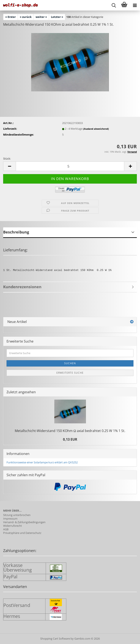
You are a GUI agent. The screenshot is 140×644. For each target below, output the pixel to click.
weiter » (41, 17)
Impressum (10, 519)
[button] (9, 166)
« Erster (11, 17)
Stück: (7, 159)
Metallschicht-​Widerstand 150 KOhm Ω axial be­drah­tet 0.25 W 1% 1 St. (70, 431)
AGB (6, 529)
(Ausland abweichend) (96, 129)
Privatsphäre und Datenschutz (22, 533)
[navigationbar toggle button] (135, 5)
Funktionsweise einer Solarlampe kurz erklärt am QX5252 (42, 462)
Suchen (70, 363)
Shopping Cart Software (55, 639)
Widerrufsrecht (13, 526)
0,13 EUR (70, 439)
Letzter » (57, 17)
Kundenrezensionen (22, 287)
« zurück (26, 17)
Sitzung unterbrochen (17, 515)
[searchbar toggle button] (114, 5)
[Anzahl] (70, 166)
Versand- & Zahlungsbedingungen (24, 522)
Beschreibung (16, 232)
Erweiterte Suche (70, 373)
